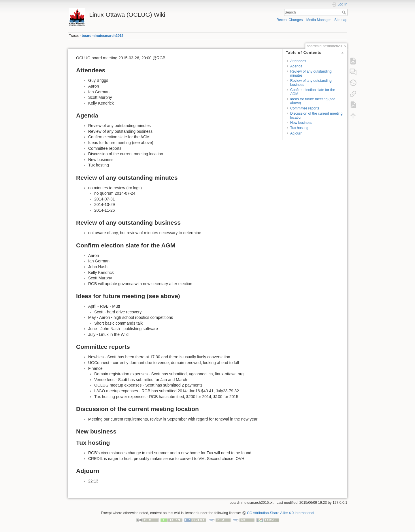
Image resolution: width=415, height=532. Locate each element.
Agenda (296, 66)
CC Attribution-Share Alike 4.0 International (281, 513)
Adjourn (296, 133)
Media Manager (319, 20)
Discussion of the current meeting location (316, 115)
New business (301, 123)
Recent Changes (289, 20)
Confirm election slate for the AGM (313, 92)
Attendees (298, 61)
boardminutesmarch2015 (103, 36)
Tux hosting (299, 128)
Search (345, 12)
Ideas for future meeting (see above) (313, 101)
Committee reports (305, 108)
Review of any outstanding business (311, 83)
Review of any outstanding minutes (311, 73)
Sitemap (341, 20)
